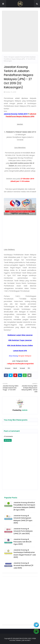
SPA (29, 368)
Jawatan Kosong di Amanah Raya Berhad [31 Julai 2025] (23, 565)
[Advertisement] (20, 31)
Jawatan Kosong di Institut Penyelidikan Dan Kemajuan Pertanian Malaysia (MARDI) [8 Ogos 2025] (24, 506)
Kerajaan (11, 57)
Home (6, 57)
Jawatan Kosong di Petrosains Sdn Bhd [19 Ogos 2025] (22, 542)
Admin (24, 410)
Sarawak (22, 368)
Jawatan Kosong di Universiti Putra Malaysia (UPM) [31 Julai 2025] (23, 531)
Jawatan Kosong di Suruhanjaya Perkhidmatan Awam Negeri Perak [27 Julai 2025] (25, 554)
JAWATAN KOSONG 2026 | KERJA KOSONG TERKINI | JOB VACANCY (23, 639)
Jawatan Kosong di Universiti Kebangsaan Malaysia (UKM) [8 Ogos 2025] (23, 519)
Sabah (15, 368)
